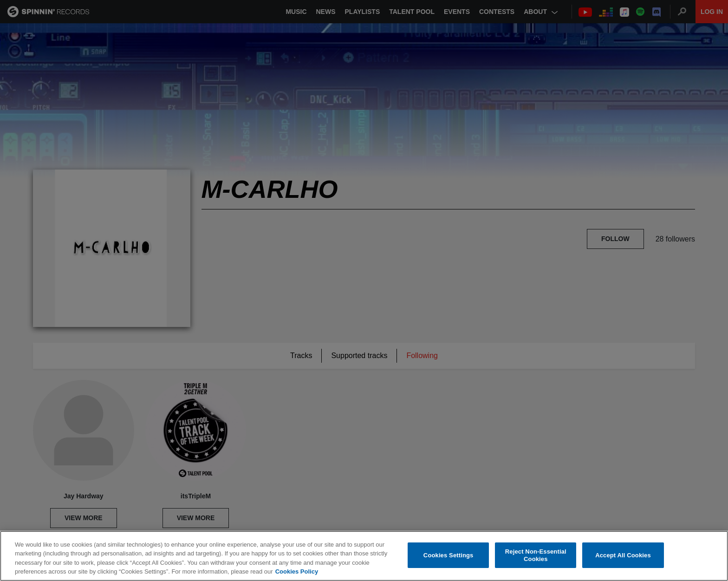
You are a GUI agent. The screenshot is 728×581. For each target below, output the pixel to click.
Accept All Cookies (623, 555)
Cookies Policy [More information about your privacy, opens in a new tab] (297, 572)
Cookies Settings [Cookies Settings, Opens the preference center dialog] (448, 555)
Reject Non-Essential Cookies (536, 556)
